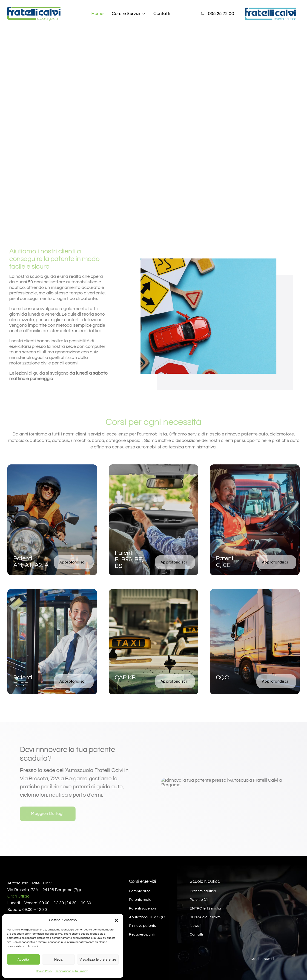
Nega (58, 959)
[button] (116, 920)
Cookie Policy (44, 971)
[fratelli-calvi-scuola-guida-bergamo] (34, 9)
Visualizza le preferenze (98, 959)
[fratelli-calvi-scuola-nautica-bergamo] (271, 10)
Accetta (23, 959)
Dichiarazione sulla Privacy (71, 971)
